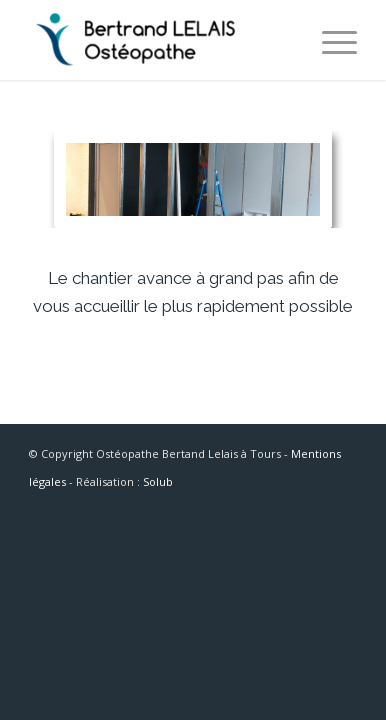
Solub (158, 481)
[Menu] (329, 40)
